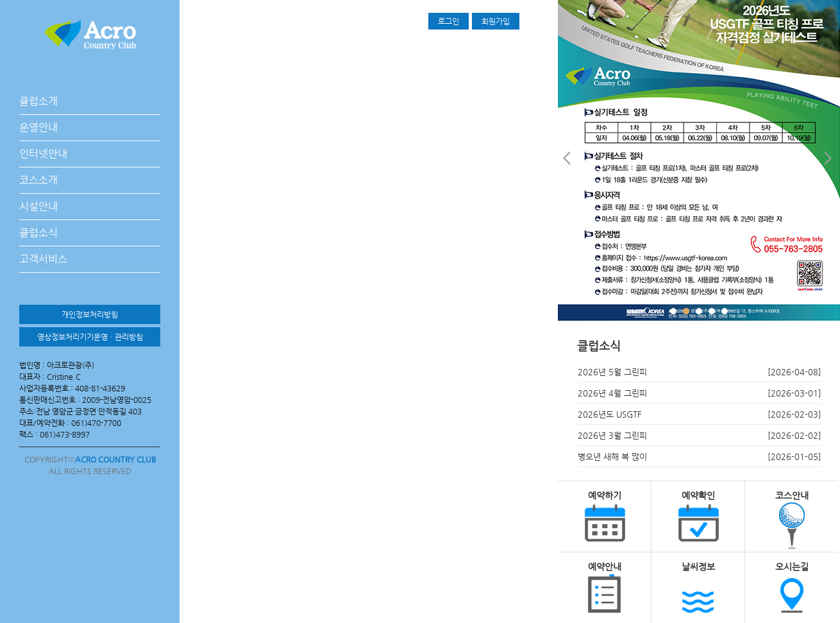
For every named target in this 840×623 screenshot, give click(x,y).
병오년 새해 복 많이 (612, 457)
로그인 (449, 21)
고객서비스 (43, 259)
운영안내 (38, 127)
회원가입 (496, 21)
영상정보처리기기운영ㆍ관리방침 (90, 337)
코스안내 (792, 495)
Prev (568, 161)
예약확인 (698, 495)
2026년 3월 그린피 (612, 435)
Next (830, 161)
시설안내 (38, 206)
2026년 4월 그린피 (612, 393)
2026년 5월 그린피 (612, 372)
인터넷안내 (43, 154)
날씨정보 (698, 567)
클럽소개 (38, 101)
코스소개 (38, 180)
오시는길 (792, 567)
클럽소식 (38, 233)
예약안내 (605, 567)
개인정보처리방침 (90, 314)
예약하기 (605, 495)
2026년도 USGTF (610, 414)
